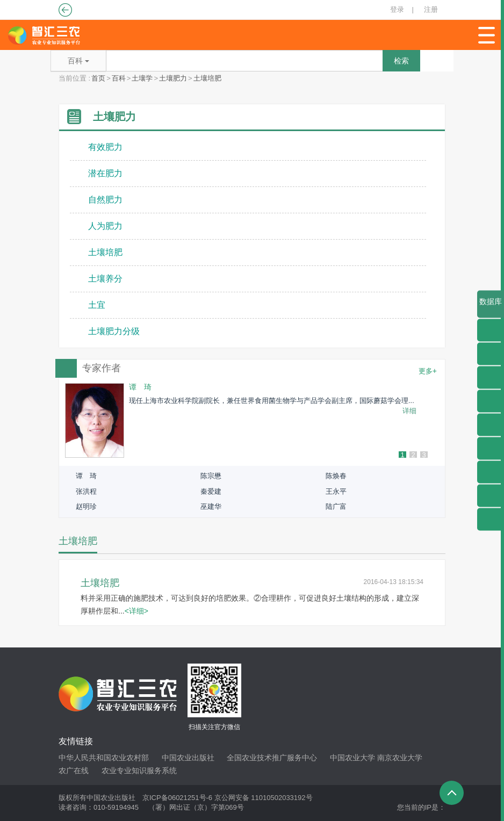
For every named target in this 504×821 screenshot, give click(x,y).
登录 (397, 9)
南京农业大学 (400, 758)
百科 (119, 78)
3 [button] (424, 455)
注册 (431, 9)
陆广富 (336, 506)
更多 (428, 371)
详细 (409, 411)
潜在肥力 (105, 173)
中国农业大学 (352, 758)
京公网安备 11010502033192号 (264, 798)
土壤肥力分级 (114, 331)
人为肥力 (105, 226)
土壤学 (142, 78)
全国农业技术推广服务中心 (272, 758)
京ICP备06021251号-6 (177, 798)
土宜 (97, 305)
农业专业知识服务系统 (139, 770)
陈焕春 (336, 476)
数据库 (491, 308)
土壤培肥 (207, 78)
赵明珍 (86, 506)
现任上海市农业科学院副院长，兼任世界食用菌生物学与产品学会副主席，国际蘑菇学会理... (272, 401)
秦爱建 (211, 491)
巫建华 (211, 506)
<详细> (136, 611)
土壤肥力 (173, 78)
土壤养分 (105, 279)
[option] (252, 420)
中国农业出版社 (188, 758)
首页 (98, 78)
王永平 (336, 491)
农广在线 (74, 770)
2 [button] (413, 455)
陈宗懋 (211, 476)
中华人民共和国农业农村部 (104, 758)
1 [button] (402, 455)
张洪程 (86, 491)
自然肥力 (105, 200)
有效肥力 (105, 147)
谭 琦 (86, 476)
